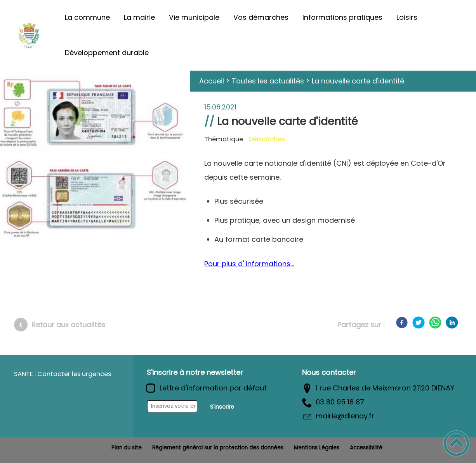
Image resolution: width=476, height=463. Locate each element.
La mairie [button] (139, 17)
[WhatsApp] (435, 323)
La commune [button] (87, 17)
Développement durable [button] (107, 53)
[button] (456, 443)
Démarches (267, 139)
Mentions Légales (317, 448)
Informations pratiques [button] (342, 17)
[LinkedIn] (452, 323)
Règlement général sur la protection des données (218, 448)
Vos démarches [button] (261, 17)
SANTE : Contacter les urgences (63, 374)
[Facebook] (402, 323)
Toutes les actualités (268, 81)
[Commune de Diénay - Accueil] (29, 35)
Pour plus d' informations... (249, 264)
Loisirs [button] (407, 17)
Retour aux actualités (68, 325)
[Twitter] (419, 323)
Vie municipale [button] (194, 17)
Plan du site (127, 448)
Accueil (212, 81)
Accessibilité (366, 448)
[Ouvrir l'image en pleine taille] (95, 159)
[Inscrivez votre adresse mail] (172, 406)
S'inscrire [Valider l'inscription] (222, 407)
